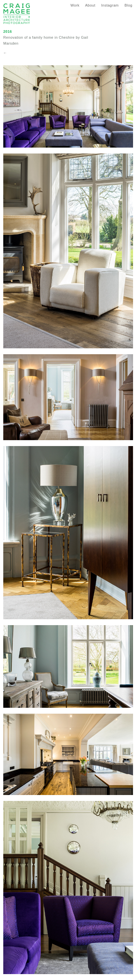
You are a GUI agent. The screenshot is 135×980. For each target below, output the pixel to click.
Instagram (110, 5)
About (90, 5)
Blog (128, 5)
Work (75, 5)
